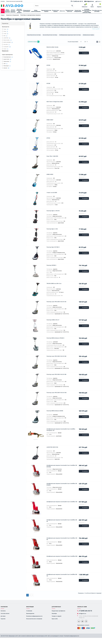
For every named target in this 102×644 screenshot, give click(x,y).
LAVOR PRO (6, 38)
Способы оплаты (5, 613)
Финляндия (6, 66)
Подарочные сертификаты (58, 611)
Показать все (6, 51)
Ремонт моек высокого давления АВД (14, 1)
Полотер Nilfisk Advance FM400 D (55, 338)
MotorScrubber (7, 40)
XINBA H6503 (50, 174)
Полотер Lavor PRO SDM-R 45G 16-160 (56, 356)
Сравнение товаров (34, 42)
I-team (5, 34)
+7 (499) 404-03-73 (77, 1)
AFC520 (48, 65)
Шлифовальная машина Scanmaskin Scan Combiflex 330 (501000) (62, 466)
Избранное (85, 6)
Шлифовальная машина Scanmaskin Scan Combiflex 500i (62, 556)
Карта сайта (55, 619)
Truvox (5, 49)
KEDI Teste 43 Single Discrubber (55, 102)
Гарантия (3, 619)
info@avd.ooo (89, 1)
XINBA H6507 (50, 120)
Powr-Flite (6, 45)
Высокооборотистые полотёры (50, 35)
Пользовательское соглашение (34, 619)
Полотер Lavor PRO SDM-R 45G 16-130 (56, 302)
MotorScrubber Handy (52, 47)
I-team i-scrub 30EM (52, 193)
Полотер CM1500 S (51, 265)
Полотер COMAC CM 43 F (53, 320)
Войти (92, 6)
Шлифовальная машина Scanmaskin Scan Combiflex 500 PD (62, 575)
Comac (5, 29)
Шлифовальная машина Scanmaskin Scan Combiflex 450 (62, 502)
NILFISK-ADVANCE (7, 42)
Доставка (3, 616)
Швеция (6, 68)
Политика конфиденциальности (34, 616)
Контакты (3, 1)
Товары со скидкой (56, 616)
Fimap (5, 31)
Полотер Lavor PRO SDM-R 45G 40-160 (56, 393)
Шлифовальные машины (88, 35)
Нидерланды (7, 61)
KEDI (5, 36)
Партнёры (54, 613)
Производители (30, 613)
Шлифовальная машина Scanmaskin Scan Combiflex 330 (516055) (62, 484)
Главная (3, 15)
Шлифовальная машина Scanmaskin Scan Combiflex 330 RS (62, 521)
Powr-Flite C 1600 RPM (52, 156)
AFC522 (48, 138)
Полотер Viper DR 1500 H (53, 247)
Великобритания (7, 57)
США (5, 64)
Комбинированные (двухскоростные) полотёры (70, 35)
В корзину (85, 53)
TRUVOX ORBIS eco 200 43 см (54, 283)
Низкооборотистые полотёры (34, 35)
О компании (29, 611)
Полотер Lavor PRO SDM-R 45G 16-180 (56, 374)
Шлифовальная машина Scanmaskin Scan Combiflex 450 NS (62, 539)
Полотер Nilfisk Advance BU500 (55, 411)
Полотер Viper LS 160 (52, 229)
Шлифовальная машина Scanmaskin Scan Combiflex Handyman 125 (61, 430)
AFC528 (48, 83)
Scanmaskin (6, 47)
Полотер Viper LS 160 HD (53, 211)
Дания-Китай (7, 59)
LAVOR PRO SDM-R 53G (52, 447)
